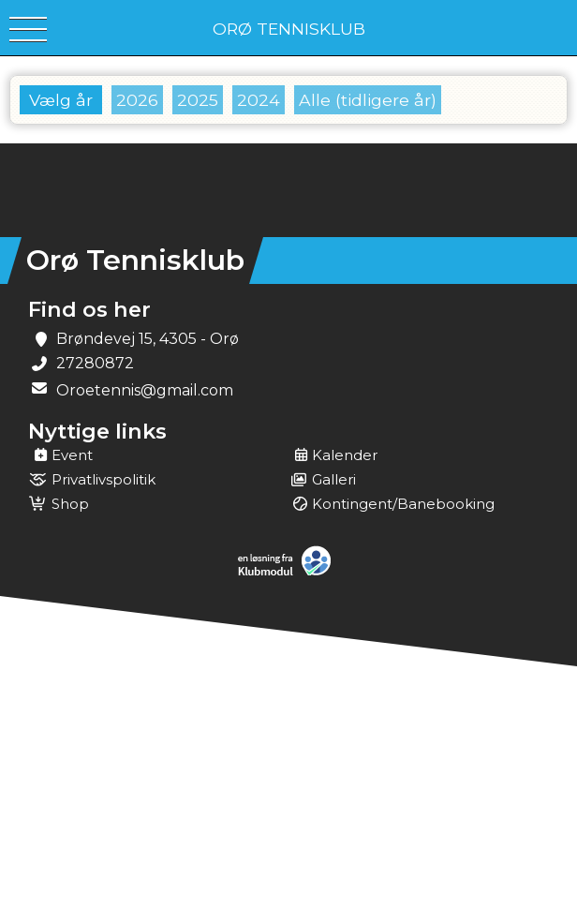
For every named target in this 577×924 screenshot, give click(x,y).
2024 (259, 100)
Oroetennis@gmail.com (145, 390)
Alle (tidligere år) (368, 100)
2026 (137, 100)
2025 (198, 100)
